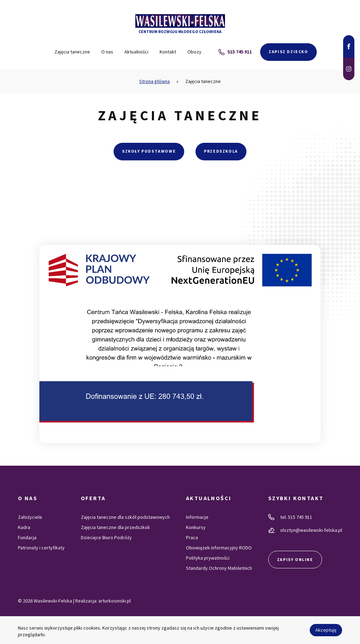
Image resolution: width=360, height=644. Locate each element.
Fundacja (27, 537)
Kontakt (168, 52)
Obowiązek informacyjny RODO (219, 548)
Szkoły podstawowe (149, 151)
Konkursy (196, 527)
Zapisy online (295, 559)
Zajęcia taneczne (72, 52)
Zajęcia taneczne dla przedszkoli (115, 527)
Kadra (24, 527)
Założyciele (30, 517)
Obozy (194, 52)
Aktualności (136, 52)
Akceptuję (326, 630)
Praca (192, 537)
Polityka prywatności (208, 558)
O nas (107, 52)
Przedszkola (221, 151)
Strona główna (155, 81)
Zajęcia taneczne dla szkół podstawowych (125, 517)
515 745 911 (235, 52)
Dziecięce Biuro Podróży (106, 537)
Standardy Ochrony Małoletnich (219, 568)
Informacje (197, 517)
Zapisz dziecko (288, 52)
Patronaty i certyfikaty (41, 548)
